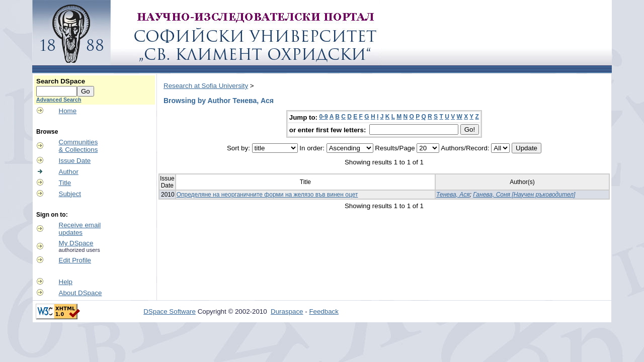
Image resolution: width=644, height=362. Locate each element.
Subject (70, 194)
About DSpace (80, 293)
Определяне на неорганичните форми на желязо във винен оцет (267, 195)
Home (68, 111)
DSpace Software (170, 311)
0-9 (323, 117)
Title (65, 183)
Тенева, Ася (453, 195)
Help (66, 282)
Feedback (324, 311)
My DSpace (76, 243)
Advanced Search (59, 100)
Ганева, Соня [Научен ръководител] (524, 195)
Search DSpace (61, 81)
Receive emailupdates (80, 229)
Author (69, 172)
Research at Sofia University (206, 86)
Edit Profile (75, 260)
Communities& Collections (78, 146)
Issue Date (75, 161)
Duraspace (287, 311)
